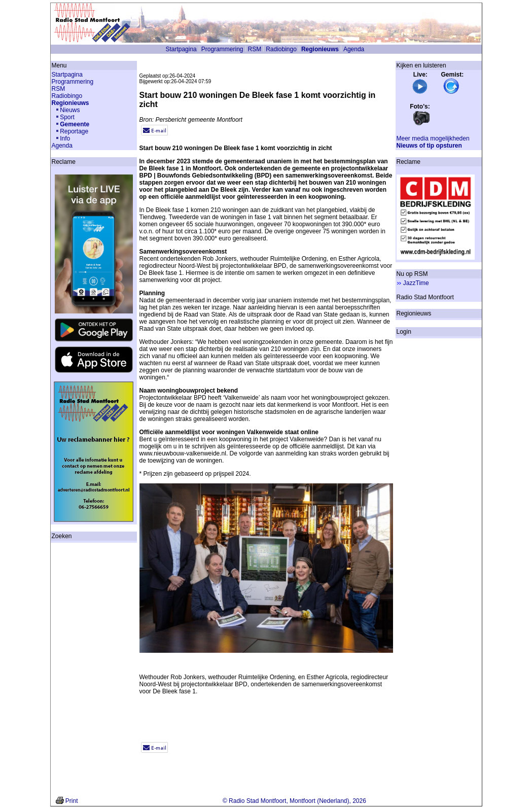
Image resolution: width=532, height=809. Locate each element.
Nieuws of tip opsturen (429, 146)
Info (65, 138)
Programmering (222, 49)
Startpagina (181, 49)
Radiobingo (281, 49)
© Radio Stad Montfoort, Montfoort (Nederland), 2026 (294, 801)
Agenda (354, 49)
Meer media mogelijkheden (433, 138)
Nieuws (70, 110)
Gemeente (75, 124)
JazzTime (416, 283)
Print (72, 801)
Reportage (74, 131)
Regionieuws (320, 49)
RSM (255, 49)
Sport (67, 117)
